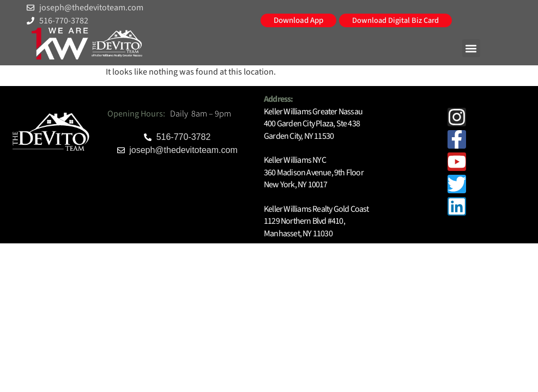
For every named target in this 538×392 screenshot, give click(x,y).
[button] (471, 48)
